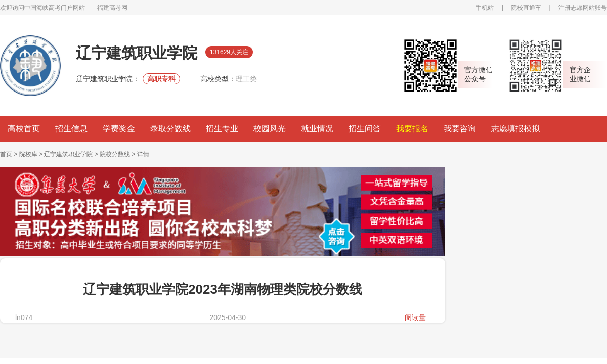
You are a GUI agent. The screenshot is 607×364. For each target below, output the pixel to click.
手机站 (485, 8)
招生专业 (222, 129)
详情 (143, 154)
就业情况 (317, 129)
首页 (6, 154)
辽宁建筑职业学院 (68, 154)
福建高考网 (112, 8)
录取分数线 (170, 129)
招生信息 (71, 129)
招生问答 (365, 129)
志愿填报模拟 (515, 129)
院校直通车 (526, 8)
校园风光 (270, 129)
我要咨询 (460, 129)
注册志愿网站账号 (583, 8)
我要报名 (412, 129)
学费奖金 (119, 129)
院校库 (28, 154)
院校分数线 (115, 154)
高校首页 (24, 129)
